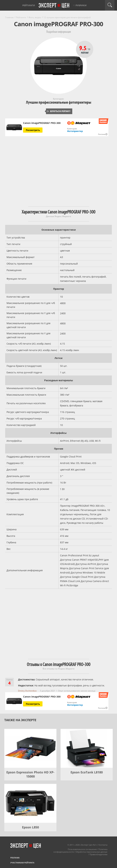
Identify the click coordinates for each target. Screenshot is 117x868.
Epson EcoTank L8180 (87, 772)
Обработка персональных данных (91, 852)
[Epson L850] (30, 803)
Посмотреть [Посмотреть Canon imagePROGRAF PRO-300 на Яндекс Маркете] (33, 130)
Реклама (15, 858)
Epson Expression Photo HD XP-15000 (30, 774)
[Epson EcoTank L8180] (87, 748)
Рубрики (81, 5)
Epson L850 (30, 827)
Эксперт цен (54, 6)
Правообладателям (99, 854)
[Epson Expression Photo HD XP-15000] (30, 748)
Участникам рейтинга (22, 863)
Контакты (103, 845)
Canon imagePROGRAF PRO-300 (42, 123)
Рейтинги (29, 5)
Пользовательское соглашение (82, 849)
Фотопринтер (75, 131)
